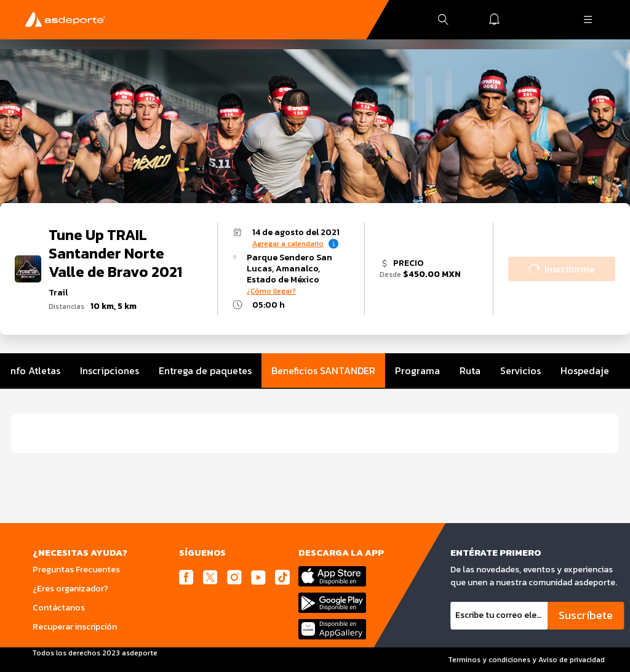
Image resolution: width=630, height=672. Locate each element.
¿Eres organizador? (70, 589)
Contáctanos (59, 608)
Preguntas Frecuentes (76, 570)
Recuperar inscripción (75, 627)
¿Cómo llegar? (271, 291)
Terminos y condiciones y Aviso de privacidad (526, 660)
